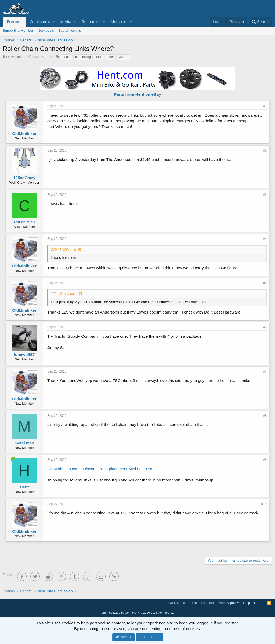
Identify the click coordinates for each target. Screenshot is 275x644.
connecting (83, 57)
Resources (91, 22)
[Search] (261, 22)
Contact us (177, 603)
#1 (265, 106)
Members (119, 22)
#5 (265, 283)
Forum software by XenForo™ (138, 613)
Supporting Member (18, 30)
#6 (265, 327)
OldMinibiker (16, 57)
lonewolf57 (24, 354)
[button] (54, 22)
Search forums (70, 30)
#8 (265, 416)
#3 (265, 195)
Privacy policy (228, 603)
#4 (265, 239)
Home (259, 603)
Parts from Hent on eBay (137, 94)
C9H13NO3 (24, 222)
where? (124, 57)
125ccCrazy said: (64, 294)
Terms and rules (201, 603)
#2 (265, 150)
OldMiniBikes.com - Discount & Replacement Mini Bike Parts (101, 469)
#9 (265, 460)
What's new (40, 22)
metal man (24, 443)
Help (247, 603)
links (99, 57)
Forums (14, 22)
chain (67, 57)
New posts (46, 30)
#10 (264, 504)
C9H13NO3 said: (64, 250)
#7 (265, 371)
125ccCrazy (24, 178)
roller (110, 57)
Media (66, 22)
